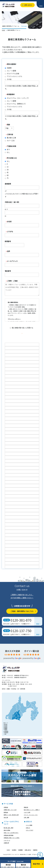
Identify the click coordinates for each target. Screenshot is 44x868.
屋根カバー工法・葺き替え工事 (11, 817)
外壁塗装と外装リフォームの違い (12, 840)
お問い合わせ (28, 5)
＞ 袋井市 (5, 730)
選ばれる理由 (7, 833)
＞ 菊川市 (5, 728)
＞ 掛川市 (5, 727)
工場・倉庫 (26, 820)
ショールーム (7, 843)
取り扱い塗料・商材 (9, 830)
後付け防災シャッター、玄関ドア (32, 812)
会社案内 (14, 852)
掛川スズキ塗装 (13, 653)
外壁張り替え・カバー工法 (10, 812)
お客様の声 (6, 845)
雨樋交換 (26, 810)
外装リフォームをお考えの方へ (11, 835)
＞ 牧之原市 (6, 734)
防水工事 (6, 820)
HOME (3, 30)
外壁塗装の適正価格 (9, 838)
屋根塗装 (6, 815)
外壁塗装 (6, 810)
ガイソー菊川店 (32, 653)
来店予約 (35, 852)
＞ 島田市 (5, 731)
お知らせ (28, 830)
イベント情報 (29, 828)
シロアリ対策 (27, 815)
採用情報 (20, 852)
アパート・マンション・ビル (31, 817)
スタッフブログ (30, 833)
